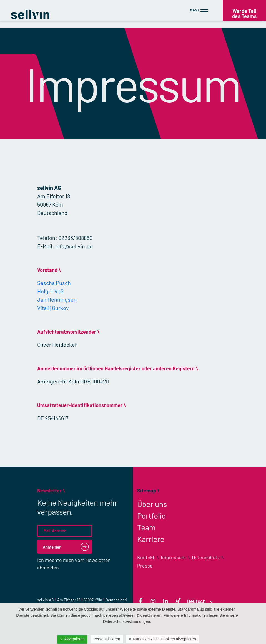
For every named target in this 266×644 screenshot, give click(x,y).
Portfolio (151, 516)
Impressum (173, 557)
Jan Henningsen (57, 299)
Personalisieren (107, 639)
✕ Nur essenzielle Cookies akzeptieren (162, 639)
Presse (145, 566)
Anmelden (52, 547)
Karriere (151, 539)
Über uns (152, 504)
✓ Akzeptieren (72, 639)
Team (146, 527)
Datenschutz (206, 557)
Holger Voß (50, 291)
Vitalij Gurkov (53, 308)
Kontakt (146, 557)
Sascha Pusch (54, 283)
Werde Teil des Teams (244, 12)
